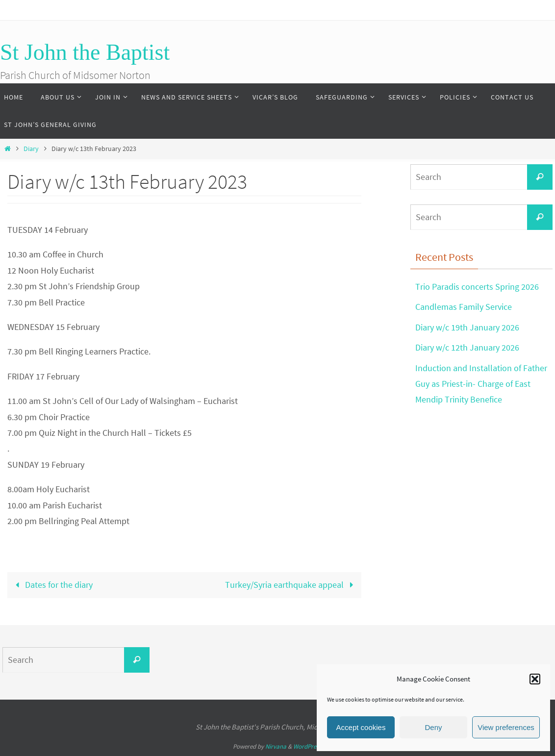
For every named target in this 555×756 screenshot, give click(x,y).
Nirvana (276, 746)
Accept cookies (361, 727)
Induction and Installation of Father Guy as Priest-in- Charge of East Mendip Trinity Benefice (481, 384)
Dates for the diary (52, 585)
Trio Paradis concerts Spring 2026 (477, 287)
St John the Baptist (85, 52)
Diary (31, 149)
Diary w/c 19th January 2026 (467, 327)
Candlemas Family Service (464, 307)
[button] (535, 679)
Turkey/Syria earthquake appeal (291, 585)
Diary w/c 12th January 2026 (467, 347)
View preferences (506, 727)
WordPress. (308, 746)
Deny (433, 727)
